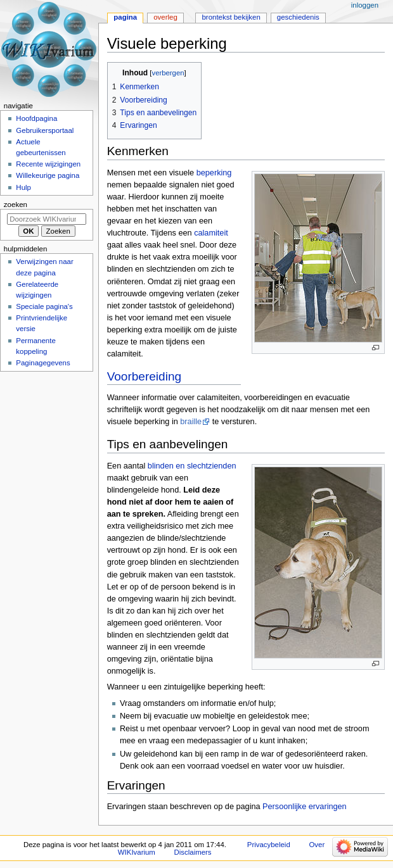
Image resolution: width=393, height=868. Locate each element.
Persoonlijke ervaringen (305, 807)
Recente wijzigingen (48, 164)
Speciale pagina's (44, 306)
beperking (214, 173)
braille (191, 422)
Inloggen (365, 5)
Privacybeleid (269, 845)
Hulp (23, 187)
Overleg (165, 17)
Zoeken (16, 204)
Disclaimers (193, 852)
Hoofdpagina (36, 118)
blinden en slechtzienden (192, 466)
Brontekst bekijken (231, 17)
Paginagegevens (43, 363)
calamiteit (211, 233)
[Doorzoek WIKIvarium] (47, 219)
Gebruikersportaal (45, 130)
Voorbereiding (144, 376)
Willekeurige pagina (48, 175)
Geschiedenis (298, 17)
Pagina (125, 17)
